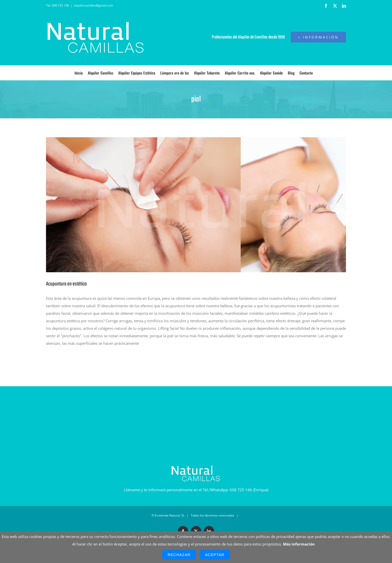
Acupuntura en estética (66, 284)
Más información (299, 544)
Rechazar (179, 555)
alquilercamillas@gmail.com (93, 5)
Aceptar (215, 555)
